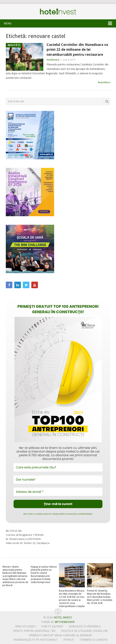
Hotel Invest (58, 12)
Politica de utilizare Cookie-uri (84, 631)
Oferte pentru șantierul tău (34, 631)
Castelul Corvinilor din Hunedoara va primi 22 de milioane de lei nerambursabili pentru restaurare (77, 49)
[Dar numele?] (58, 480)
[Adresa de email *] (58, 492)
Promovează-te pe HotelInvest (36, 640)
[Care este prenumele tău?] (58, 467)
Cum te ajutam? (52, 626)
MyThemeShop (65, 622)
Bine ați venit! (26, 626)
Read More (104, 82)
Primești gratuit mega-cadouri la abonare (60, 635)
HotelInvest (53, 60)
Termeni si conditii (93, 640)
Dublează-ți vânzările (85, 626)
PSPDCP (69, 640)
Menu (8, 23)
